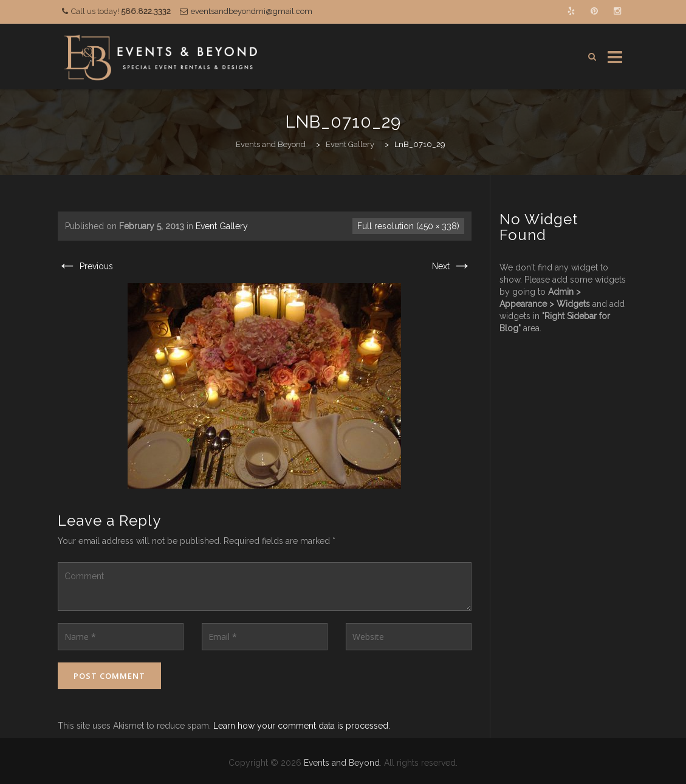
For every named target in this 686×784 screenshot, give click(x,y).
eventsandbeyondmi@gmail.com (252, 11)
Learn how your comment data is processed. (302, 726)
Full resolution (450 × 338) (408, 226)
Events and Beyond (342, 763)
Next (452, 266)
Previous (85, 266)
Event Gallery (222, 226)
